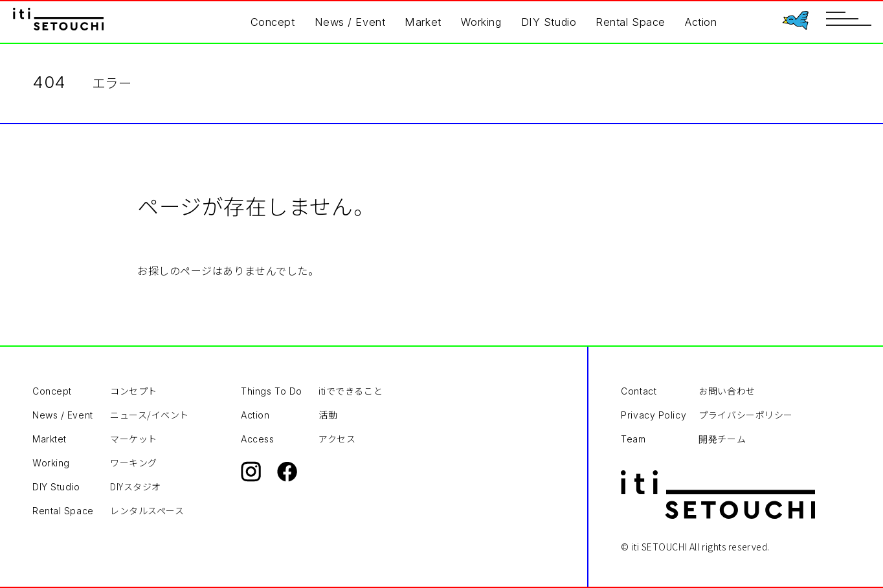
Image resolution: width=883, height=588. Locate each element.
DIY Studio (549, 22)
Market (423, 22)
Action (701, 22)
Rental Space (631, 22)
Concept (273, 22)
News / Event (350, 22)
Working (481, 22)
